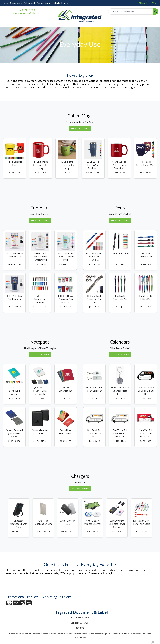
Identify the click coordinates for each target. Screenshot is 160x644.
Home (5, 3)
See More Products (80, 128)
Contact (48, 3)
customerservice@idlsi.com (27, 13)
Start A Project (61, 3)
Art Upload (29, 3)
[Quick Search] (131, 12)
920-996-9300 (27, 10)
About (40, 3)
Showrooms (16, 3)
